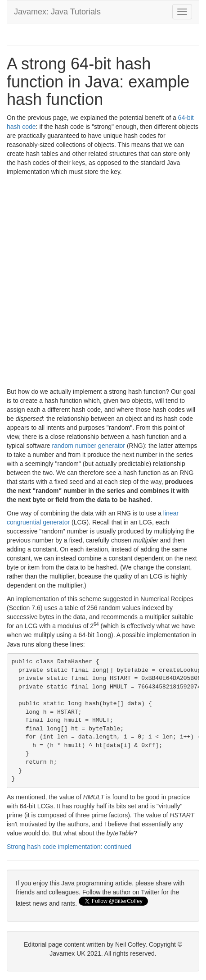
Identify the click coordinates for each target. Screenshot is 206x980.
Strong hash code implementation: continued (69, 846)
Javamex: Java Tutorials (57, 12)
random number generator (88, 446)
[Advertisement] (103, 284)
